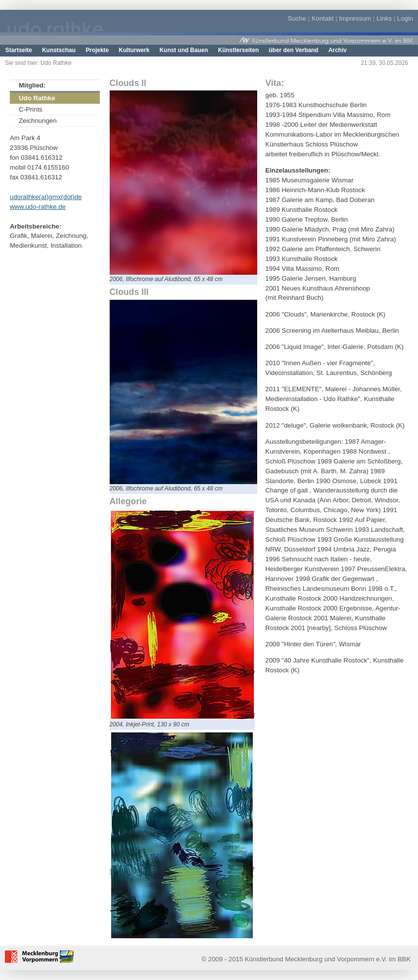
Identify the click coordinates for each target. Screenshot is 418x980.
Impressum (355, 18)
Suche (297, 18)
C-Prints (30, 109)
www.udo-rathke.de (38, 207)
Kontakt (322, 18)
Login (405, 18)
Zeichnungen (38, 121)
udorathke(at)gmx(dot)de (46, 197)
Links (384, 18)
